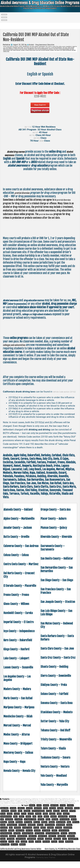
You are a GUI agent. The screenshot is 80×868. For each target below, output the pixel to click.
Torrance (4, 845)
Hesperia (66, 817)
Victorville (46, 845)
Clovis (45, 812)
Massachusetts (65, 823)
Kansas (46, 820)
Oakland (69, 829)
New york (40, 829)
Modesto (44, 826)
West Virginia (5, 848)
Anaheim (46, 809)
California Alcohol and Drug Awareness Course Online (25, 852)
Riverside (29, 834)
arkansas (70, 809)
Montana (52, 826)
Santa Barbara (22, 840)
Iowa (34, 820)
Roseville (37, 834)
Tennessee (57, 842)
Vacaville (24, 845)
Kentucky (53, 820)
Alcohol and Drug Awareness (20, 803)
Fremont (17, 817)
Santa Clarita (43, 840)
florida (3, 817)
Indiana (28, 820)
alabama (32, 809)
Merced (74, 823)
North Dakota (60, 829)
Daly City (13, 815)
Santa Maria (62, 840)
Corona (77, 812)
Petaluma (4, 834)
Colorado (53, 812)
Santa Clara (33, 840)
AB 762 (32, 135)
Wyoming (22, 848)
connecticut (69, 812)
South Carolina (21, 842)
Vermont (38, 845)
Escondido (64, 815)
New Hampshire (12, 829)
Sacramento (46, 834)
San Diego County (28, 837)
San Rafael (4, 840)
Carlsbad (29, 812)
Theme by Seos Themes (46, 864)
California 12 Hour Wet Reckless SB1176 (46, 803)
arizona (63, 809)
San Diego (17, 837)
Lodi (2, 823)
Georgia (31, 817)
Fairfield (72, 815)
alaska (39, 809)
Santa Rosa (71, 840)
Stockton (40, 842)
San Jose (64, 837)
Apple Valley (54, 809)
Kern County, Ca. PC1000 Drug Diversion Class (58, 855)
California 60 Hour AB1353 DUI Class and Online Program (48, 805)
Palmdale (50, 831)
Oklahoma (17, 831)
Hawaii (45, 817)
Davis (20, 815)
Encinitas (56, 815)
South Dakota (32, 842)
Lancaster (72, 820)
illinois (22, 820)
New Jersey (22, 829)
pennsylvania (68, 831)
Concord (60, 812)
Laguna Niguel (63, 820)
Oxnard (43, 831)
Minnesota (19, 826)
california (21, 812)
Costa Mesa (5, 815)
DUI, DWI (7, 304)
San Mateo (72, 837)
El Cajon (49, 815)
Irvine (40, 820)
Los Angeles (18, 823)
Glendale (38, 817)
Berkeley (13, 812)
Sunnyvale (49, 842)
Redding (11, 834)
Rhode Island (20, 834)
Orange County (27, 831)
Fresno (24, 817)
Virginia (54, 845)
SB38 (41, 141)
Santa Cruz (52, 840)
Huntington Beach (6, 820)
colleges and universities (17, 345)
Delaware (27, 815)
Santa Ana (13, 840)
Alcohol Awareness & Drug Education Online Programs (40, 7)
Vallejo (31, 845)
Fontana (10, 817)
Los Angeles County (30, 823)
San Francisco (39, 837)
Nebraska (76, 826)
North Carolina (50, 829)
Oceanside (4, 831)
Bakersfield (4, 812)
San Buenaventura (6, 837)
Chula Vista (38, 812)
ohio (11, 831)
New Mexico (32, 829)
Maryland (55, 823)
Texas (64, 842)
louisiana (41, 823)
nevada (3, 829)
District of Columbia (38, 815)
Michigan (4, 826)
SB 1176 (28, 127)
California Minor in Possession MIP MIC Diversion (50, 807)
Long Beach (9, 823)
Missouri (37, 826)
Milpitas (11, 826)
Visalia (61, 845)
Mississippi (28, 826)
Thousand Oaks (73, 842)
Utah (17, 845)
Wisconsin (14, 848)
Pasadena (59, 831)
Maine (48, 823)
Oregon (36, 831)
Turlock (11, 845)
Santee (3, 842)
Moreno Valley (61, 826)
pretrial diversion (24, 193)
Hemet (59, 817)
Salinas (54, 834)
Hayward (52, 817)
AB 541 (35, 132)
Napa (69, 826)
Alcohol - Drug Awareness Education (42, 45)
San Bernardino (64, 834)
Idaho (15, 820)
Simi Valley (11, 842)
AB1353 (37, 138)
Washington (69, 845)
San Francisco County (52, 837)
